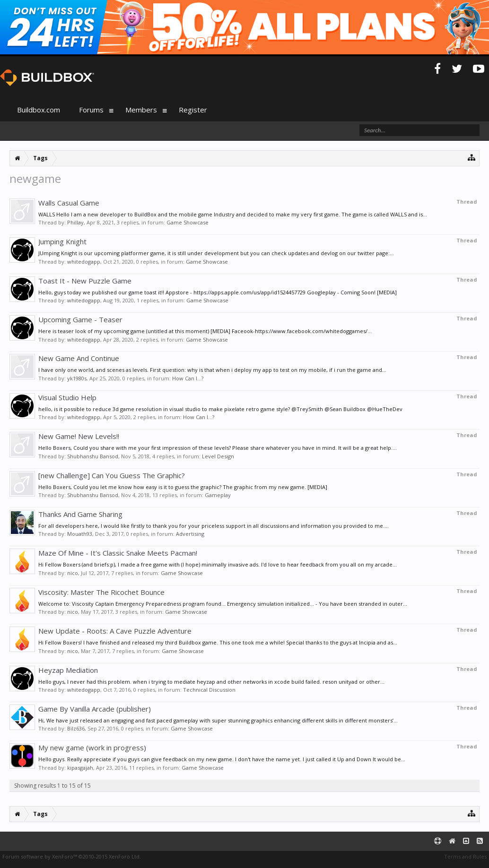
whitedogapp (84, 262)
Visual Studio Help (67, 397)
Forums (91, 110)
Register (193, 110)
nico (73, 573)
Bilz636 (76, 728)
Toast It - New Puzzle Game (85, 281)
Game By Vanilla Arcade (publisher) (95, 709)
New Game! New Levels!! (79, 436)
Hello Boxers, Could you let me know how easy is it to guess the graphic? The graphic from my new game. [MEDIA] (183, 487)
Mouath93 (80, 534)
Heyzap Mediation (68, 670)
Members (141, 110)
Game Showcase (188, 222)
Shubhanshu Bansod (93, 456)
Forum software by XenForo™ (72, 856)
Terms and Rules (465, 856)
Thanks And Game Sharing (80, 514)
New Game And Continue (79, 358)
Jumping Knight (62, 241)
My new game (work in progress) (92, 748)
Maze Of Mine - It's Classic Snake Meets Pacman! (118, 553)
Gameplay (218, 495)
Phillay (75, 222)
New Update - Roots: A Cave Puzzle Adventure (115, 631)
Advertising (190, 534)
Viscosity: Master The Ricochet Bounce (101, 592)
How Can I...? (188, 378)
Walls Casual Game (69, 203)
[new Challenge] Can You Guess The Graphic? (112, 475)
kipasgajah (80, 768)
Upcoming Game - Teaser (80, 319)
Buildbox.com (39, 110)
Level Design (218, 456)
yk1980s (77, 378)
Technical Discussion (209, 690)
